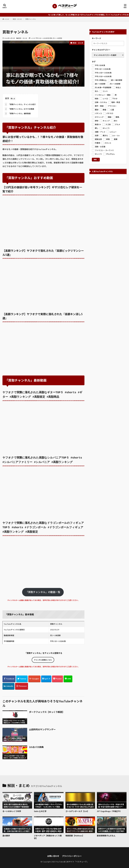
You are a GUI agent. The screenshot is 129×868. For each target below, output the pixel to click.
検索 (95, 160)
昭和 (51, 38)
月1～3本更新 (58, 38)
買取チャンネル (31, 19)
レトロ (33, 38)
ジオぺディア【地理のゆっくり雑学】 (48, 834)
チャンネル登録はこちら (43, 657)
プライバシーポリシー (72, 853)
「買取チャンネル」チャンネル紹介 (20, 104)
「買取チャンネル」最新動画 (18, 113)
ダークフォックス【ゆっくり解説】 (47, 709)
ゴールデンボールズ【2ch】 (77, 809)
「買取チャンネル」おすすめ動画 (19, 109)
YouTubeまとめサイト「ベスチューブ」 (72, 859)
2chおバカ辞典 (36, 744)
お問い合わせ (53, 853)
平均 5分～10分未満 (42, 38)
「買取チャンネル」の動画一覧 (43, 589)
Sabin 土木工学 (40, 809)
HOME (7, 19)
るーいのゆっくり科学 (12, 809)
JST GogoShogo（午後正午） (109, 809)
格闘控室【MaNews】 (75, 833)
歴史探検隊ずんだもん (106, 833)
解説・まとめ (17, 19)
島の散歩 (6, 833)
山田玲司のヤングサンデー (42, 727)
